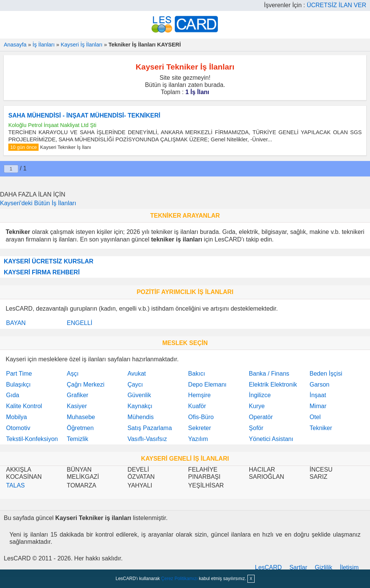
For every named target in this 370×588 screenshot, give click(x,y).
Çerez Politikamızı (180, 579)
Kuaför (197, 406)
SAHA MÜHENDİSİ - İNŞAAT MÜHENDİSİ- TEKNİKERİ (84, 115)
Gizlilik (323, 567)
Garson (319, 385)
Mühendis (141, 417)
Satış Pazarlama (150, 428)
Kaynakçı (140, 406)
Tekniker (321, 428)
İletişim (349, 567)
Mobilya (16, 417)
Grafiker (77, 395)
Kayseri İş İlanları (81, 45)
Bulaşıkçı (18, 385)
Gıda (13, 395)
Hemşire (199, 395)
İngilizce (260, 395)
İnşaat (318, 395)
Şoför (256, 428)
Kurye (257, 406)
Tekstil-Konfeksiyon (32, 439)
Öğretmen (80, 428)
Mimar (318, 406)
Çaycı (135, 385)
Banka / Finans (269, 374)
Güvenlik (139, 395)
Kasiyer (77, 406)
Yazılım (198, 439)
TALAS (16, 485)
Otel (315, 417)
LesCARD (268, 567)
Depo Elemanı (207, 385)
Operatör (261, 417)
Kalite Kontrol (24, 406)
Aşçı (72, 374)
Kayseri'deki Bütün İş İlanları (38, 203)
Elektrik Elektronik (273, 385)
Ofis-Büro (201, 417)
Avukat (137, 374)
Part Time (19, 374)
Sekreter (199, 428)
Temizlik (77, 439)
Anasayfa (15, 45)
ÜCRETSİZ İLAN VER (337, 5)
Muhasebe (81, 417)
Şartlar (298, 567)
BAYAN (16, 323)
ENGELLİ (79, 323)
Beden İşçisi (326, 374)
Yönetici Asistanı (271, 439)
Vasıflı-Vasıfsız (147, 439)
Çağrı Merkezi (86, 385)
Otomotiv (18, 428)
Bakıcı (196, 374)
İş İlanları (44, 45)
